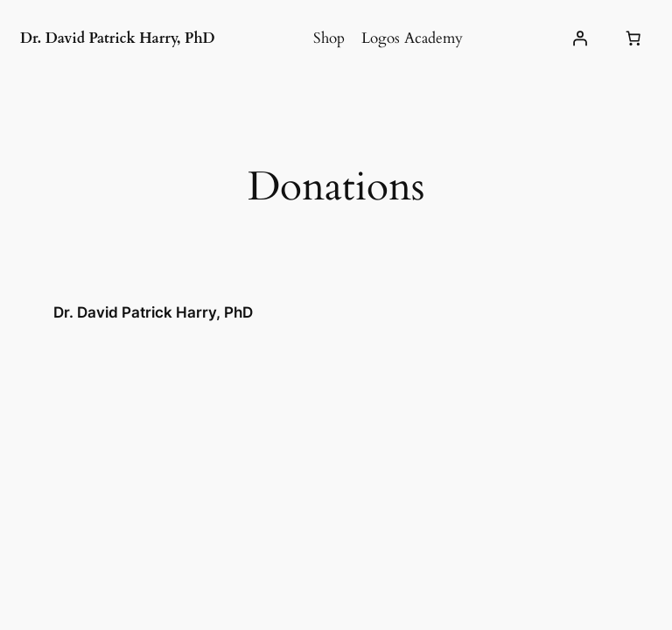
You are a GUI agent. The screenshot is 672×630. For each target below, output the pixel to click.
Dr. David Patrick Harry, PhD (118, 38)
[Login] (580, 38)
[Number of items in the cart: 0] (633, 38)
